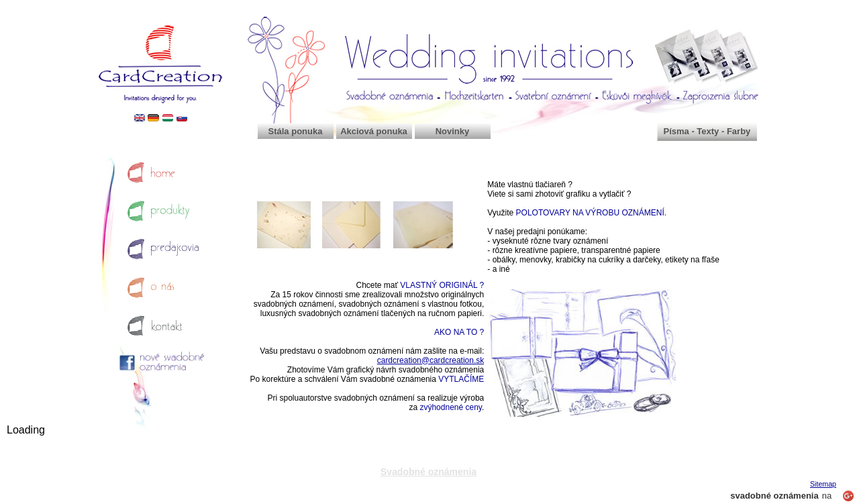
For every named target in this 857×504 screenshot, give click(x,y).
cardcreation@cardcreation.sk (431, 360)
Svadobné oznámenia (429, 472)
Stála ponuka (296, 131)
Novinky (453, 131)
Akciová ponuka (374, 131)
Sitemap (823, 484)
